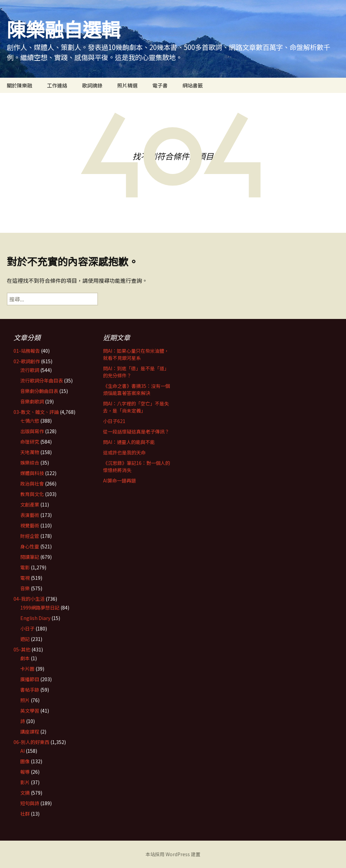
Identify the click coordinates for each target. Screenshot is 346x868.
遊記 (25, 639)
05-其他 (22, 649)
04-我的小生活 (29, 599)
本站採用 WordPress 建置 (173, 854)
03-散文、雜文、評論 (36, 412)
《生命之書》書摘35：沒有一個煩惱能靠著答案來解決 (137, 389)
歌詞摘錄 (92, 85)
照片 (25, 700)
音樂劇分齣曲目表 (39, 391)
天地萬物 (30, 452)
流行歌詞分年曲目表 (42, 380)
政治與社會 (32, 483)
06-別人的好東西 (31, 742)
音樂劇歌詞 (32, 401)
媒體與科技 (32, 473)
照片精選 (127, 85)
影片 (25, 782)
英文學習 (30, 711)
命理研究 (30, 442)
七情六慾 (30, 421)
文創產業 (30, 504)
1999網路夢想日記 (40, 607)
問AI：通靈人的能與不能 (129, 442)
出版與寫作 (32, 431)
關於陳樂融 (19, 85)
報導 (25, 772)
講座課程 (30, 731)
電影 (25, 567)
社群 (25, 814)
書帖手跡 (30, 690)
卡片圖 (27, 669)
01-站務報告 (27, 351)
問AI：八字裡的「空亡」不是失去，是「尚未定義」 (136, 407)
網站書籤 (193, 85)
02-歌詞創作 (27, 361)
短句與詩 (30, 803)
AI (22, 751)
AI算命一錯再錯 (119, 480)
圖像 (25, 761)
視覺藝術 (30, 525)
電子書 (160, 85)
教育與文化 (32, 494)
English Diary (35, 618)
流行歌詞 (30, 370)
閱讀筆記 (30, 557)
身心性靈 (30, 546)
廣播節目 (30, 679)
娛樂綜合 (30, 463)
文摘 (25, 793)
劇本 (25, 658)
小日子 (27, 628)
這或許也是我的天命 (124, 452)
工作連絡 (57, 85)
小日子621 (114, 421)
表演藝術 (30, 515)
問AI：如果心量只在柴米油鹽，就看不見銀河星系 (136, 354)
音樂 (25, 588)
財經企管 (30, 536)
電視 (25, 578)
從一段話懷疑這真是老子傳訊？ (136, 431)
